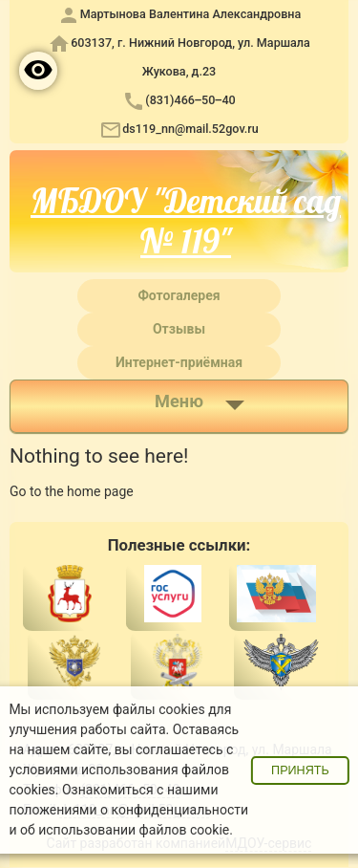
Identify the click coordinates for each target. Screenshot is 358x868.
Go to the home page (72, 491)
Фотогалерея (179, 295)
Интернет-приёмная (179, 362)
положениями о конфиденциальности (128, 810)
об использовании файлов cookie (125, 830)
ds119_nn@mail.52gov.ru (190, 129)
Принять (300, 770)
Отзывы (179, 329)
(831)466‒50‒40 (190, 100)
